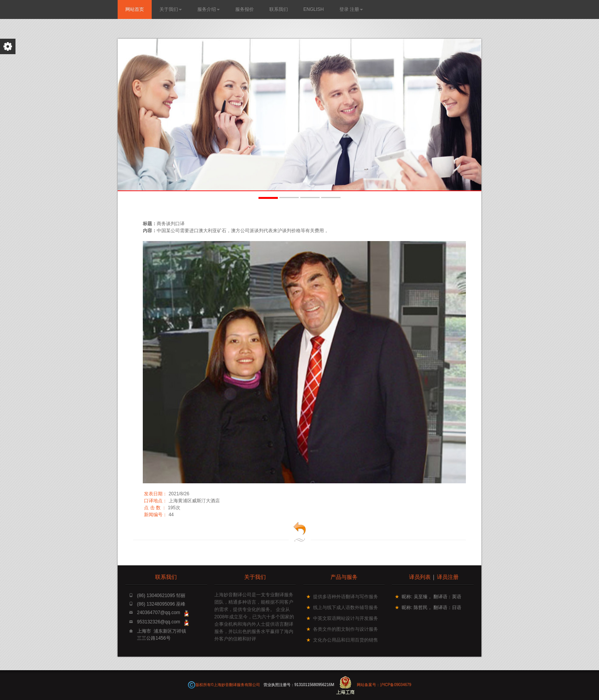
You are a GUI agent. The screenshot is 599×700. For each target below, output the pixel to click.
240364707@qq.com (159, 613)
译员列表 (420, 577)
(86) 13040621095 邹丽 (161, 596)
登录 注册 (351, 9)
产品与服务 (344, 577)
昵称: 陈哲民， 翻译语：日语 (431, 608)
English (314, 9)
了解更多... (209, 110)
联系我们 (279, 9)
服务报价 (245, 9)
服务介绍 (209, 9)
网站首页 (135, 9)
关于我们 (171, 9)
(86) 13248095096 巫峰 (161, 604)
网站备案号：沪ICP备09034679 (384, 685)
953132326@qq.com (159, 622)
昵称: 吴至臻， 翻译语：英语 (431, 597)
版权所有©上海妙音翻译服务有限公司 (228, 685)
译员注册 (448, 577)
